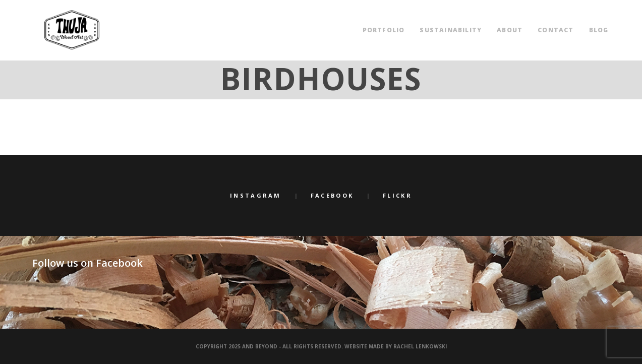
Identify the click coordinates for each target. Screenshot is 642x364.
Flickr (397, 195)
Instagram (256, 195)
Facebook (332, 195)
